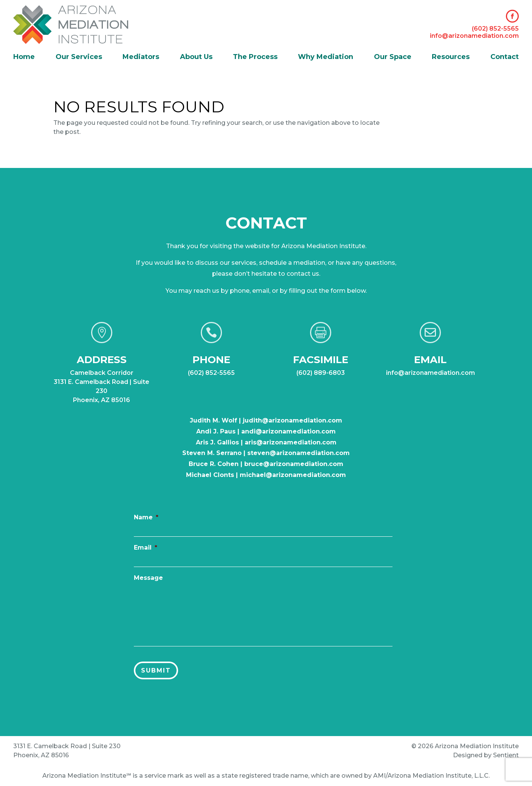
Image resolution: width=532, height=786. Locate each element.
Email (148, 551)
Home (24, 57)
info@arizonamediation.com (474, 36)
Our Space (393, 57)
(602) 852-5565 (495, 29)
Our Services (79, 57)
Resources (451, 57)
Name (148, 521)
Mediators (141, 57)
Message (150, 581)
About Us (196, 57)
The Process (255, 57)
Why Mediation (326, 57)
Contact (505, 57)
